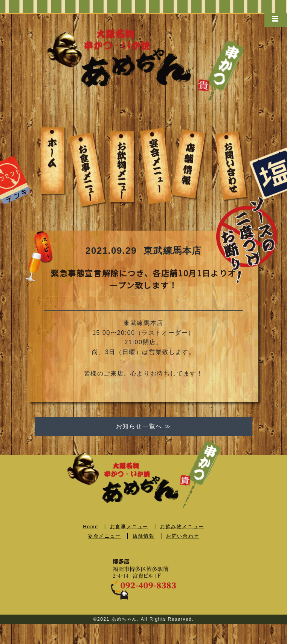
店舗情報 (143, 536)
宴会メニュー (104, 536)
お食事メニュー (129, 527)
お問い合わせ (183, 536)
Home (91, 527)
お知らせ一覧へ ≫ (144, 426)
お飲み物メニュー (182, 527)
